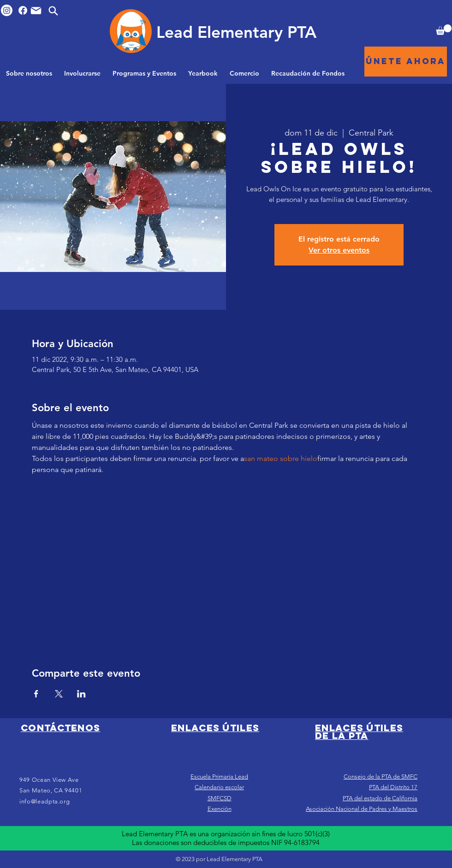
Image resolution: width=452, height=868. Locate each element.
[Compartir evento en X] (59, 694)
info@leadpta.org (45, 801)
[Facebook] (23, 10)
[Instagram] (7, 10)
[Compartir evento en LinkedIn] (81, 694)
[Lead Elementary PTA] (236, 32)
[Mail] (36, 11)
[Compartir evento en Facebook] (36, 694)
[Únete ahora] (406, 62)
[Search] (53, 11)
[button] (444, 30)
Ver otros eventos (339, 250)
